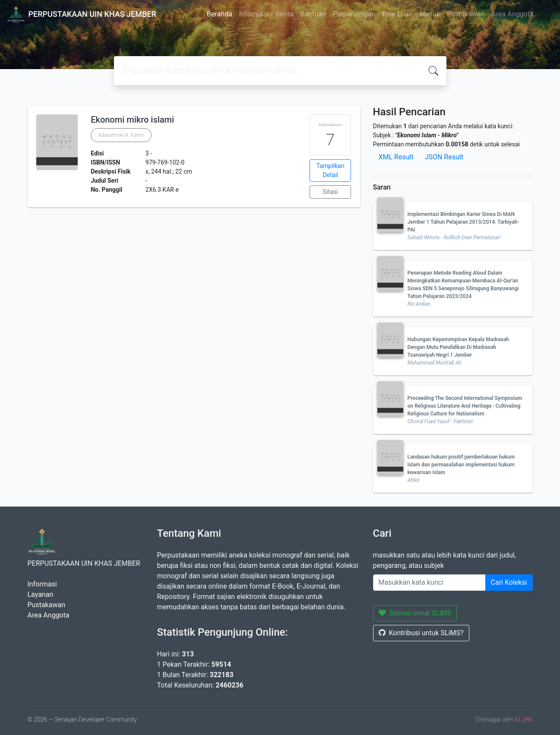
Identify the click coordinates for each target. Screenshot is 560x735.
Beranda (220, 14)
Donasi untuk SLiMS (415, 613)
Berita (285, 14)
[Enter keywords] (429, 583)
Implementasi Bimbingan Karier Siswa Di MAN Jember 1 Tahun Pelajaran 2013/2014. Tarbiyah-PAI (464, 222)
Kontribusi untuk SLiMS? (421, 633)
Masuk (430, 14)
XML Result (396, 157)
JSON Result (444, 157)
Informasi (254, 14)
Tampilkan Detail (331, 170)
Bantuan (313, 14)
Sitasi (331, 192)
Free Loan (397, 14)
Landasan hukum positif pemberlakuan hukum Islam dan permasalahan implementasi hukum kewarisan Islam (461, 465)
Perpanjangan (354, 14)
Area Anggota (513, 14)
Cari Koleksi (509, 582)
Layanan (41, 594)
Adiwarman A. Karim (121, 135)
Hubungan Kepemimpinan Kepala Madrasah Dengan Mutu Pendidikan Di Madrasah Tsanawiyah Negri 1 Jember (458, 347)
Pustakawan (466, 14)
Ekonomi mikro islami (132, 120)
